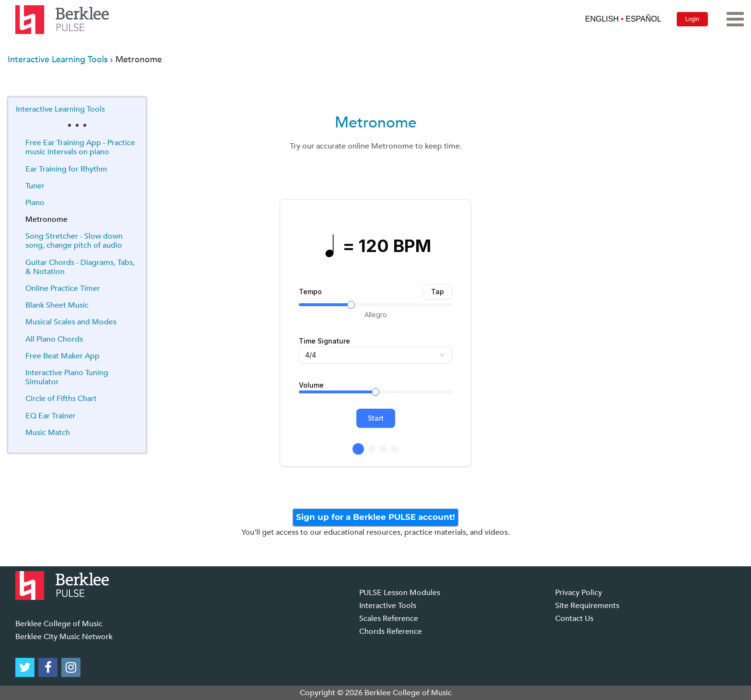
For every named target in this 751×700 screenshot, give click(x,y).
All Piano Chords (54, 339)
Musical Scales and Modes (71, 322)
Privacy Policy (579, 593)
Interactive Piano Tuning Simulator (67, 377)
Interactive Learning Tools (58, 60)
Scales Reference (389, 619)
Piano (35, 203)
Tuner (35, 186)
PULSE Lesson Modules (400, 593)
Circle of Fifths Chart (61, 399)
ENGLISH (602, 19)
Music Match (48, 433)
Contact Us (574, 619)
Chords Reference (391, 631)
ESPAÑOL (643, 19)
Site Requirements (587, 606)
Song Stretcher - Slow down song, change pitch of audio (74, 241)
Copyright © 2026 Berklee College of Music (376, 693)
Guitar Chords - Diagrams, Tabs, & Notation (80, 267)
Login (692, 19)
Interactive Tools (388, 606)
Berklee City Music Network (64, 637)
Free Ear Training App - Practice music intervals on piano (80, 147)
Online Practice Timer (63, 288)
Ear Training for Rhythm (66, 169)
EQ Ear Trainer (51, 416)
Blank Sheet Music (57, 305)
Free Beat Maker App (63, 356)
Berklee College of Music (59, 624)
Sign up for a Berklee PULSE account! (375, 517)
